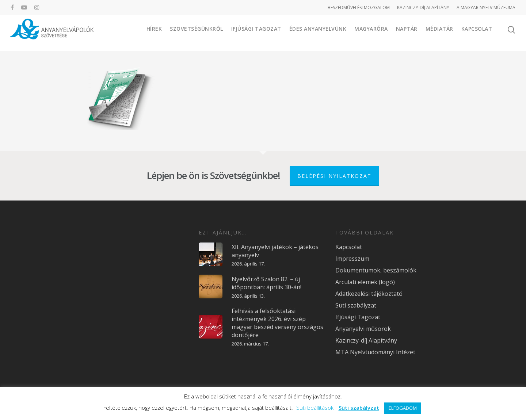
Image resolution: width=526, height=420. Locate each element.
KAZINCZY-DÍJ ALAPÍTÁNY (423, 7)
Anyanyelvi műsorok (363, 329)
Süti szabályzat (356, 305)
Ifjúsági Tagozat (256, 33)
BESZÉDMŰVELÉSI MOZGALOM (359, 7)
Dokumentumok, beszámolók (376, 270)
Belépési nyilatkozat (334, 176)
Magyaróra (371, 33)
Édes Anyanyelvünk (318, 33)
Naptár (407, 33)
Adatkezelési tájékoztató (369, 294)
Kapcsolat (477, 33)
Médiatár (439, 33)
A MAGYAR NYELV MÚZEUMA (486, 7)
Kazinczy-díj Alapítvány (366, 340)
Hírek (154, 33)
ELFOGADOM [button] (403, 408)
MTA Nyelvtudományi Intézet (375, 352)
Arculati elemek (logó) (365, 282)
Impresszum (352, 259)
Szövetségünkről (197, 33)
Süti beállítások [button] (315, 408)
